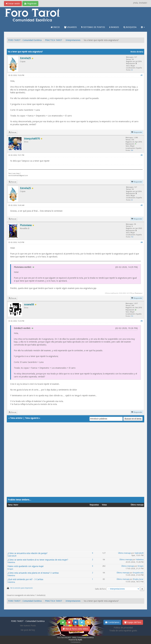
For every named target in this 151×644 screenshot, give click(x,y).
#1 (142, 75)
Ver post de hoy (28, 630)
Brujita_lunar (138, 579)
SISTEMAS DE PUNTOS (93, 27)
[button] (143, 27)
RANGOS (114, 27)
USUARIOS (70, 27)
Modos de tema (137, 52)
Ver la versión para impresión (22, 588)
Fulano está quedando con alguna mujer (26, 566)
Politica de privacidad (123, 628)
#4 (142, 242)
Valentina (11, 562)
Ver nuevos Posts (28, 626)
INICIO (55, 27)
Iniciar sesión (13, 4)
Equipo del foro (133, 622)
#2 (142, 155)
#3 (142, 205)
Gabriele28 (12, 556)
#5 (142, 321)
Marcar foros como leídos (75, 629)
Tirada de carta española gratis (123, 631)
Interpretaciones (73, 40)
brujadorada (138, 573)
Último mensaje (124, 553)
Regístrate (30, 4)
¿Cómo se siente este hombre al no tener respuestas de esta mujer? (38, 560)
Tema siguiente (32, 418)
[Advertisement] (75, 462)
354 (132, 150)
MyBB (80, 640)
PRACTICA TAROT (54, 40)
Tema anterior (16, 418)
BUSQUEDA (130, 27)
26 (132, 70)
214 (132, 316)
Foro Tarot (61, 638)
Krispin (10, 569)
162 (132, 237)
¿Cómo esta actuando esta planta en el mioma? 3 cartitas (33, 573)
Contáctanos (112, 622)
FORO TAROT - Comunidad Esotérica (25, 40)
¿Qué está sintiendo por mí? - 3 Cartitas (25, 579)
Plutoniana (138, 293)
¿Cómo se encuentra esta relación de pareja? (28, 553)
